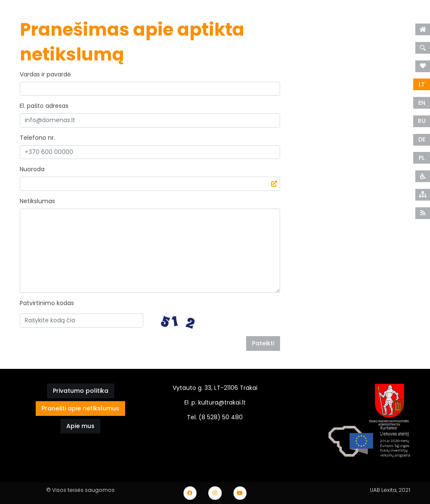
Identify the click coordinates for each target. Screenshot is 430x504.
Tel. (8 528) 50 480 (215, 417)
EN (422, 103)
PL (422, 158)
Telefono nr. (37, 138)
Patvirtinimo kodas (47, 303)
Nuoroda (32, 169)
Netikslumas (37, 201)
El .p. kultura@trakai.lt (215, 402)
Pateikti (263, 343)
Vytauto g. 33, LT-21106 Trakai (215, 388)
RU (422, 121)
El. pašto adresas (44, 106)
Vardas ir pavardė (45, 74)
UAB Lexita (383, 490)
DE (422, 139)
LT (422, 84)
